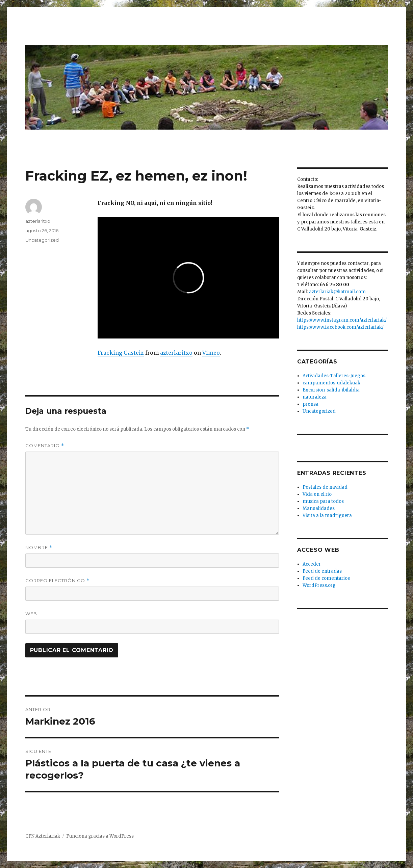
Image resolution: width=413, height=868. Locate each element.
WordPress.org (319, 585)
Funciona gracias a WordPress (100, 836)
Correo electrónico (57, 581)
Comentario (45, 446)
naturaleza (315, 397)
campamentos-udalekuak (331, 383)
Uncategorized (42, 240)
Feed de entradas (322, 571)
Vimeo (211, 353)
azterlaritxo (176, 353)
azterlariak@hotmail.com (337, 292)
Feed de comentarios (326, 578)
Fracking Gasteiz (121, 353)
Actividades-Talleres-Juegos (334, 376)
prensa (311, 404)
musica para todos (323, 501)
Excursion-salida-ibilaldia (331, 390)
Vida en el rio (317, 494)
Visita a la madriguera (327, 516)
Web (31, 614)
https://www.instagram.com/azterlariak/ (342, 320)
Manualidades (319, 508)
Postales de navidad (325, 487)
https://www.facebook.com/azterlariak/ (340, 327)
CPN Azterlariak (43, 836)
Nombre (39, 548)
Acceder (312, 564)
